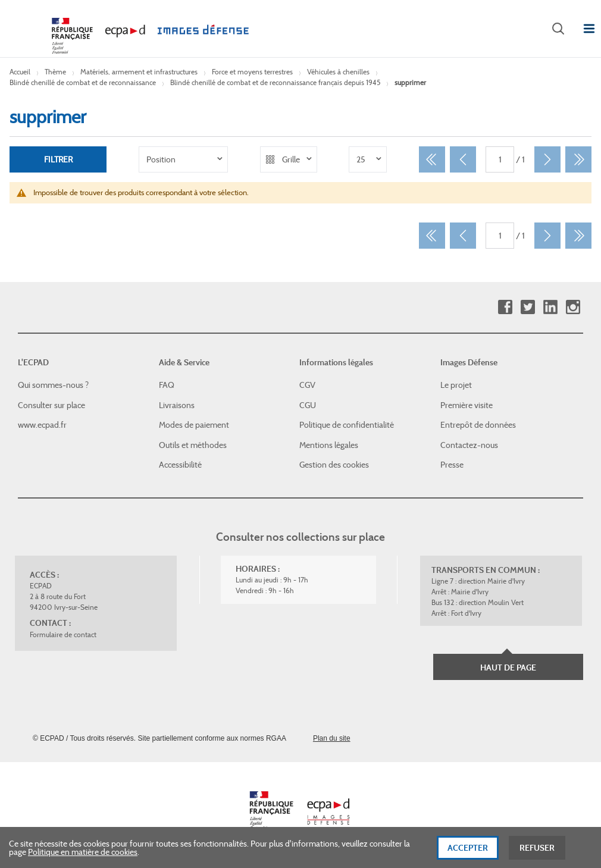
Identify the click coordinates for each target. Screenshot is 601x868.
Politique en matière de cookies (83, 857)
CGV (307, 385)
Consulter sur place (51, 405)
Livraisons (177, 405)
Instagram (573, 307)
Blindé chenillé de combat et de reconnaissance (83, 82)
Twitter (528, 307)
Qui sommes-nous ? (53, 385)
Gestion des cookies (334, 465)
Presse (452, 465)
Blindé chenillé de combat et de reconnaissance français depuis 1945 (275, 82)
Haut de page (508, 668)
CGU (308, 405)
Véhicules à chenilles (338, 72)
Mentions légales (329, 445)
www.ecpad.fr (42, 425)
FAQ (167, 385)
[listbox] (183, 159)
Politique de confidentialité (347, 425)
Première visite (467, 405)
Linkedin (550, 307)
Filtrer (58, 159)
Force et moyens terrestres (252, 72)
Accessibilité (180, 465)
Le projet (456, 385)
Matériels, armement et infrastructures (139, 72)
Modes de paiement (194, 425)
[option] (183, 159)
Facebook (505, 307)
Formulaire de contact (63, 634)
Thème (55, 72)
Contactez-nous (469, 445)
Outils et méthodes (193, 445)
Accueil (20, 72)
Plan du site (332, 738)
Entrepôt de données (478, 425)
